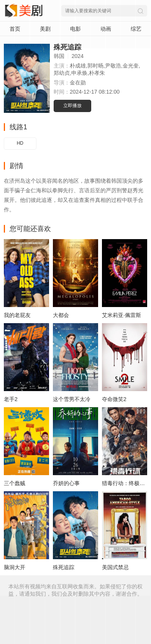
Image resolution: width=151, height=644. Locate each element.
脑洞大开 (15, 567)
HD (20, 143)
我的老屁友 (17, 315)
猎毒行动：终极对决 (126, 483)
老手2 (11, 399)
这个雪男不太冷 (72, 399)
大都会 (61, 315)
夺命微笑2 (114, 399)
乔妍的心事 (66, 483)
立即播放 (72, 106)
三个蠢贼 (15, 483)
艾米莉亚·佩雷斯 (121, 315)
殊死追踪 (64, 567)
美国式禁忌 (115, 567)
